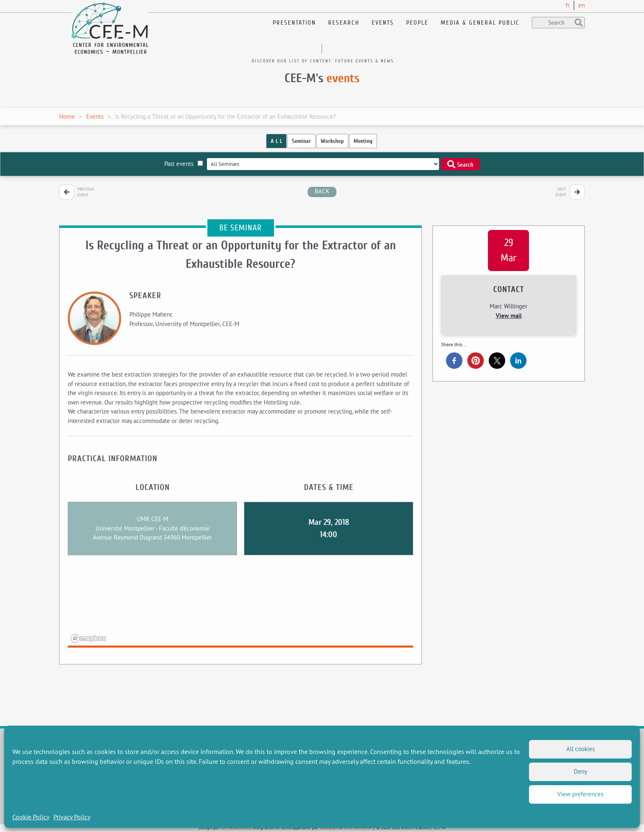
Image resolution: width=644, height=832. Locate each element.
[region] (240, 607)
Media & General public (480, 23)
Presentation (294, 23)
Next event (561, 192)
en (582, 5)
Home (67, 116)
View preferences (580, 794)
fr (568, 5)
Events (383, 23)
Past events (184, 164)
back (322, 191)
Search (460, 164)
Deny (581, 771)
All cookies (581, 749)
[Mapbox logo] (88, 638)
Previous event (86, 192)
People (417, 23)
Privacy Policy (72, 817)
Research (344, 23)
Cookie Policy (31, 817)
